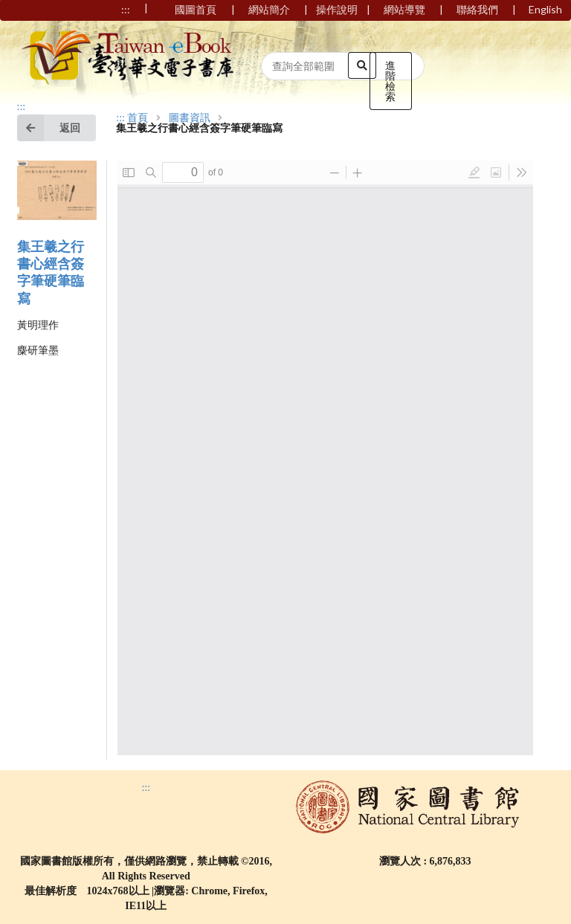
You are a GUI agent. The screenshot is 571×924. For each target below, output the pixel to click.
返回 (49, 128)
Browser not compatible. (325, 458)
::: (22, 107)
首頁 (138, 118)
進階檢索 (390, 81)
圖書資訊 (190, 118)
